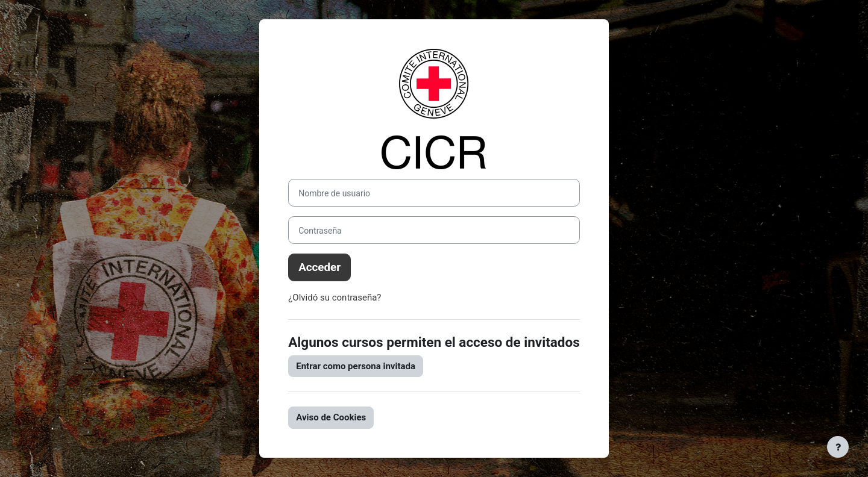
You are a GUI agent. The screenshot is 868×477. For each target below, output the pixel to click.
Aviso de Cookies (331, 417)
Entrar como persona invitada (356, 366)
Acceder (319, 267)
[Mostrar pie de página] (838, 447)
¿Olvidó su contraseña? (335, 298)
